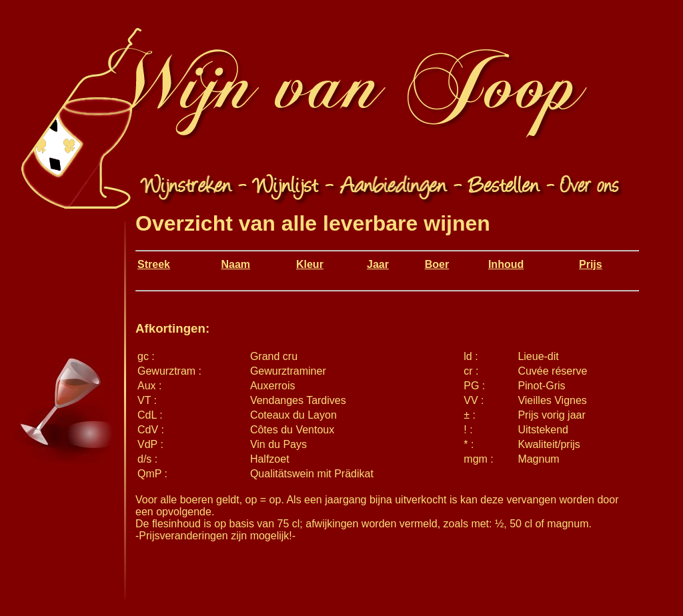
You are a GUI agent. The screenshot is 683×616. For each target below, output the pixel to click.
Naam (235, 264)
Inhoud (506, 264)
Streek (154, 264)
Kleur (310, 264)
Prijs (591, 264)
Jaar (378, 264)
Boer (437, 264)
